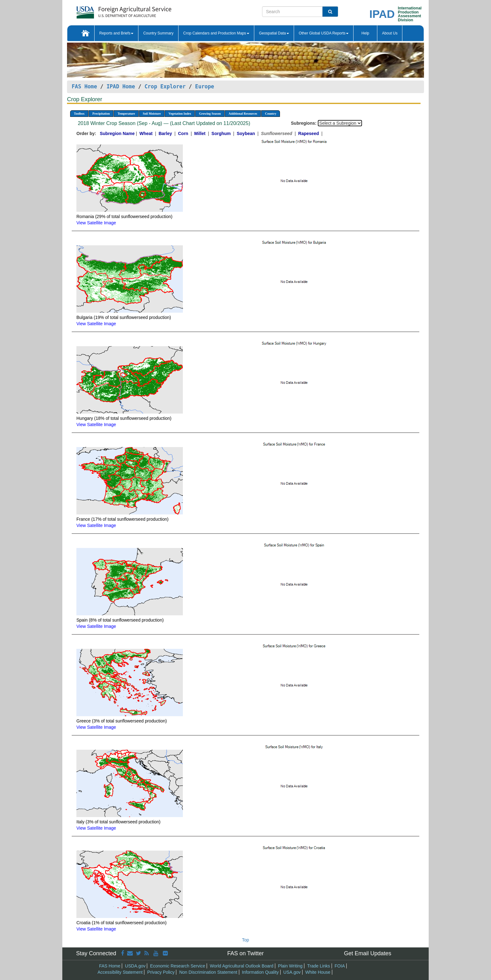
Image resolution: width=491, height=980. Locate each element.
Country (271, 114)
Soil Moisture (152, 114)
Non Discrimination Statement (208, 972)
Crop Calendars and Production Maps (216, 33)
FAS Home (84, 86)
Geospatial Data (274, 33)
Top (246, 940)
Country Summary (158, 33)
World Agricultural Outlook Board (242, 966)
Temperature (126, 114)
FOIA (340, 966)
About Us (390, 33)
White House (318, 972)
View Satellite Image (96, 223)
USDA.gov (135, 966)
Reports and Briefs (116, 33)
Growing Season (210, 114)
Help (365, 33)
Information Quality (260, 972)
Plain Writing (290, 966)
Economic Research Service (178, 966)
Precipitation (101, 114)
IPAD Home (121, 86)
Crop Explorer (165, 86)
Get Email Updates (367, 953)
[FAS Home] (108, 10)
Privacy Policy (161, 972)
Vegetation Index (180, 114)
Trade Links (319, 966)
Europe (205, 86)
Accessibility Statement (120, 972)
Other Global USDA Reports (324, 33)
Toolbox (79, 114)
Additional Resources (243, 114)
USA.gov (292, 972)
